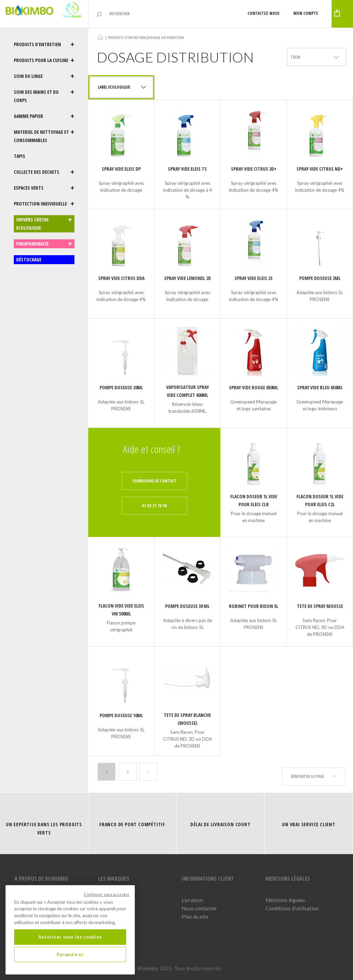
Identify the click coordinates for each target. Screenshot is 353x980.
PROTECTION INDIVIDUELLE (44, 204)
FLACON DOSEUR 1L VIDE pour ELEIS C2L (320, 500)
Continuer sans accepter (107, 894)
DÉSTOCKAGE (29, 259)
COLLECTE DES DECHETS (44, 172)
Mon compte (263, 13)
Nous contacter (199, 906)
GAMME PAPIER (44, 116)
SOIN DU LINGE (44, 76)
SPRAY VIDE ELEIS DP (121, 169)
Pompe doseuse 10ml (121, 715)
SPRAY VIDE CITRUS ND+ (320, 169)
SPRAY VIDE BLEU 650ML (320, 387)
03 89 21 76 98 (154, 506)
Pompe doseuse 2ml (320, 278)
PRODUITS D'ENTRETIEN (44, 44)
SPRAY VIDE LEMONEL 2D (188, 278)
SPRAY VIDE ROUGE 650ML (254, 387)
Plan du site (195, 914)
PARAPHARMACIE (44, 244)
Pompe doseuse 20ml (121, 387)
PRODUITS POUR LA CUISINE (44, 60)
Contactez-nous (221, 13)
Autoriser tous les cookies (70, 937)
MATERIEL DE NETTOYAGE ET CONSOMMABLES (44, 136)
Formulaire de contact (154, 481)
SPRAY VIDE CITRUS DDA (121, 278)
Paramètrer (70, 954)
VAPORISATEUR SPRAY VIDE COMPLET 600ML (188, 391)
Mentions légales (285, 897)
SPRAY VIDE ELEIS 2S (254, 278)
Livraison (192, 897)
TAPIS (19, 156)
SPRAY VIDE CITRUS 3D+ (254, 169)
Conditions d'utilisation (292, 906)
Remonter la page (314, 772)
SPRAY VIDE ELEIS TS (187, 169)
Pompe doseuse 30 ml (187, 606)
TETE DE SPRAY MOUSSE (320, 606)
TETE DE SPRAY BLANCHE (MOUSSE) (187, 719)
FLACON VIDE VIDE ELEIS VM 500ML (121, 610)
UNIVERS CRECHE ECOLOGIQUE (44, 224)
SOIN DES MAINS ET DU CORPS (44, 96)
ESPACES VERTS (44, 188)
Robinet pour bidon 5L (254, 606)
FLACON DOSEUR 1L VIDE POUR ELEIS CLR (254, 500)
